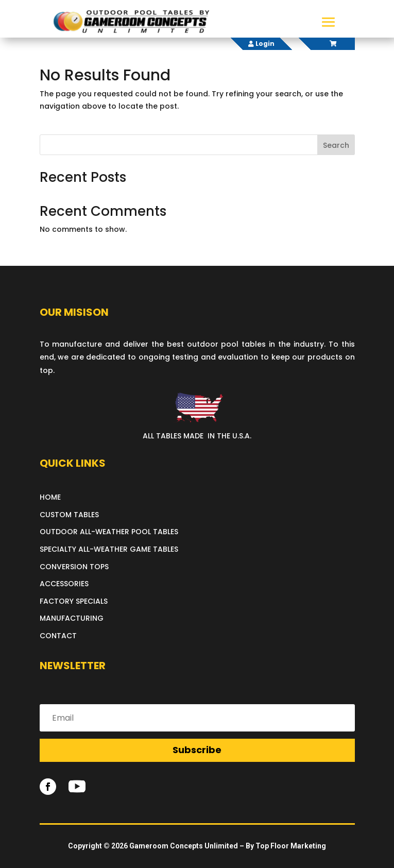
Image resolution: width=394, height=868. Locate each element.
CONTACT (58, 636)
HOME (50, 497)
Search (336, 145)
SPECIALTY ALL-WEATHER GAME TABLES (109, 549)
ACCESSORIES (64, 584)
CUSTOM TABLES (69, 515)
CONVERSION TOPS (74, 567)
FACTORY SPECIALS (74, 601)
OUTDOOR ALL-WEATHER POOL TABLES (109, 532)
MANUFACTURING (72, 618)
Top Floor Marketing (291, 846)
